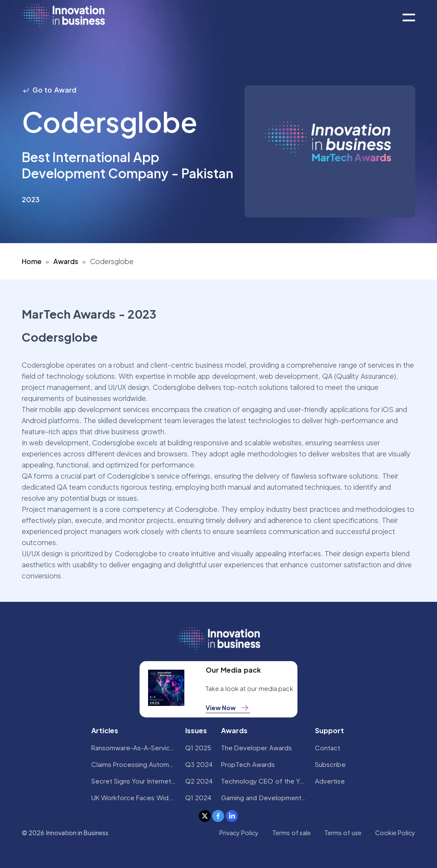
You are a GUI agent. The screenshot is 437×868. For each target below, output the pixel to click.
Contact (328, 748)
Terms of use (343, 833)
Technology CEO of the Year (264, 781)
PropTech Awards (248, 764)
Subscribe (330, 764)
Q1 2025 (198, 748)
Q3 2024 (199, 764)
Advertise (330, 781)
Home (32, 261)
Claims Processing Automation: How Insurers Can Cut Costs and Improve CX (134, 764)
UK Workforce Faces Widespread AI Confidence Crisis (134, 797)
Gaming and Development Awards (264, 797)
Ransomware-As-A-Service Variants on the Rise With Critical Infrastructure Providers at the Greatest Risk (134, 748)
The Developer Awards (256, 748)
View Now (228, 708)
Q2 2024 (199, 781)
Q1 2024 (198, 797)
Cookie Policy (395, 833)
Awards (66, 261)
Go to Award (49, 90)
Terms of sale (291, 833)
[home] (63, 17)
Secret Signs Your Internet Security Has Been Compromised (134, 781)
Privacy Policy (239, 833)
